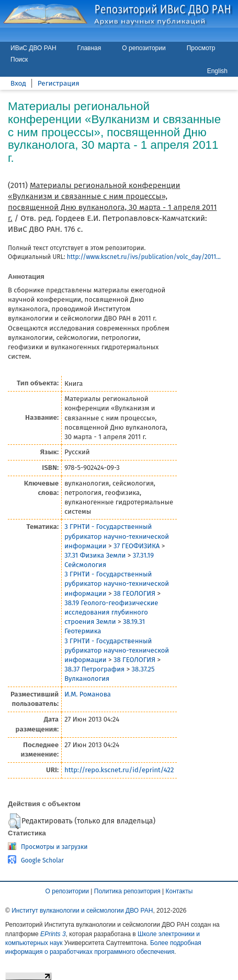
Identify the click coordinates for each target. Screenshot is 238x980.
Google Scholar (42, 860)
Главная (89, 48)
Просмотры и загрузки (54, 847)
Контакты (179, 891)
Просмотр (201, 48)
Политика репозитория (127, 891)
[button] (14, 821)
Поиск (19, 60)
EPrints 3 (53, 934)
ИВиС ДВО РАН (33, 48)
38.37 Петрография (94, 669)
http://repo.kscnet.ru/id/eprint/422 (119, 770)
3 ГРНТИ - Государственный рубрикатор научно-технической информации (117, 536)
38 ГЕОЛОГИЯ (134, 593)
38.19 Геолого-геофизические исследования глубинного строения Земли (111, 612)
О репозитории (144, 48)
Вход (18, 83)
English (217, 71)
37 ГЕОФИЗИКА (137, 546)
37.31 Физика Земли (95, 555)
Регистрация (59, 83)
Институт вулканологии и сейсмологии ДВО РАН (82, 911)
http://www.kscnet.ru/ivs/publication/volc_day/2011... (144, 257)
